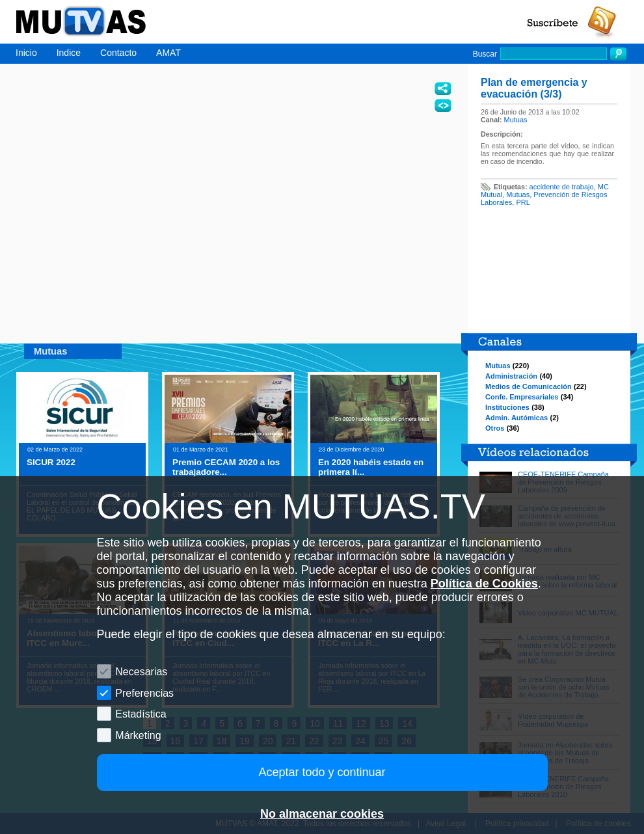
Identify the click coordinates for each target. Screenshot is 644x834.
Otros (495, 428)
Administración (511, 376)
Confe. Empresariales (522, 397)
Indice (69, 53)
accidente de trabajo (562, 187)
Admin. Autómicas (517, 418)
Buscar (485, 54)
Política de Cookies (484, 584)
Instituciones (507, 407)
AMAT (168, 53)
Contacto (118, 53)
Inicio (26, 53)
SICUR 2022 (51, 462)
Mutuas (516, 120)
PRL (523, 202)
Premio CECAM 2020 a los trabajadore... (226, 467)
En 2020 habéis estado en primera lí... (371, 467)
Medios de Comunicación (529, 386)
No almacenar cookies (322, 814)
